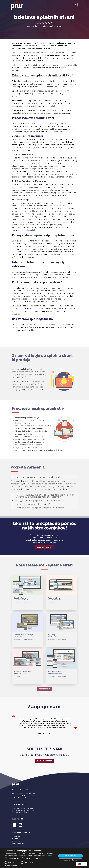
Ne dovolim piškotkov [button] (71, 860)
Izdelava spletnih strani (51, 26)
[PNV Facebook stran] (15, 826)
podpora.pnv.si (18, 843)
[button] (30, 866)
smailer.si (16, 841)
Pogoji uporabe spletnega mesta (23, 808)
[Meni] (75, 4)
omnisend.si (17, 837)
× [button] (87, 850)
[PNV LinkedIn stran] (20, 826)
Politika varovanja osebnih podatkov (24, 810)
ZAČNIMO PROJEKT (45, 761)
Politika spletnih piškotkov (20, 812)
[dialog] (44, 858)
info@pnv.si (22, 797)
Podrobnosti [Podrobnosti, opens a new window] (48, 855)
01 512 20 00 (21, 795)
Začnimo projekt (45, 547)
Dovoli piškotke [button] (70, 856)
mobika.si (16, 839)
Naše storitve (32, 26)
